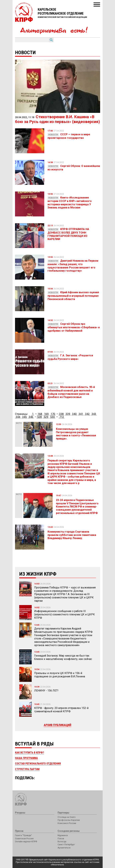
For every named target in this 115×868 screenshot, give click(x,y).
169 (46, 414)
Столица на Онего (67, 817)
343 (94, 414)
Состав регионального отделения (38, 764)
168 (40, 414)
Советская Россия (24, 838)
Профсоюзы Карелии (69, 820)
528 (39, 417)
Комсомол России (67, 823)
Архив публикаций (57, 725)
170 (53, 414)
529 (46, 417)
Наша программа (26, 758)
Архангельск (64, 848)
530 (52, 417)
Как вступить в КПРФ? (30, 753)
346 (31, 417)
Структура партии (27, 769)
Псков (61, 838)
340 (74, 414)
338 (61, 414)
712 (62, 417)
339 (68, 414)
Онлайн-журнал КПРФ (26, 841)
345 (24, 417)
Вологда (62, 841)
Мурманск (63, 835)
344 (18, 417)
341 (81, 414)
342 (87, 414)
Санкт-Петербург (66, 844)
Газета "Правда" (23, 835)
